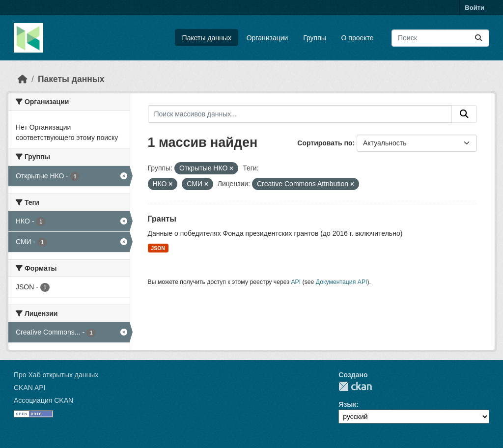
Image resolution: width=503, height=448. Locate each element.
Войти (475, 8)
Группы (315, 38)
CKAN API (30, 388)
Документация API (342, 282)
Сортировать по (325, 143)
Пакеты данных (207, 38)
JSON (158, 248)
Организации (267, 38)
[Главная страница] (23, 79)
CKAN (355, 386)
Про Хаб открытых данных (56, 375)
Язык (347, 404)
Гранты (162, 219)
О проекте (358, 38)
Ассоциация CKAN (43, 400)
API (296, 282)
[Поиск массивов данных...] (440, 38)
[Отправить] (478, 38)
